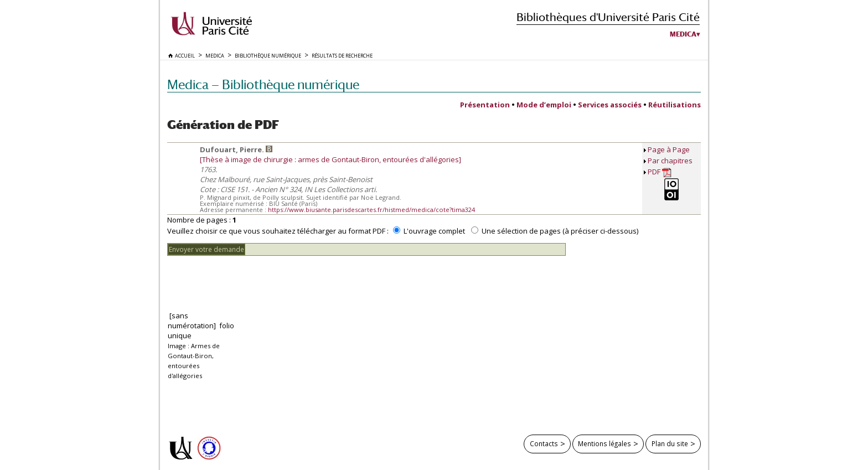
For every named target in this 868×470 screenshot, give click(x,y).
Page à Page (669, 149)
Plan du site (670, 443)
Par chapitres (670, 161)
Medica (683, 34)
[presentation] (251, 277)
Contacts (544, 443)
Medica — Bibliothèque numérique (263, 84)
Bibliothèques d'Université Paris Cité (608, 17)
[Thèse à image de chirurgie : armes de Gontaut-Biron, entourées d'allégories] (330, 159)
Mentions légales (604, 443)
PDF (660, 172)
